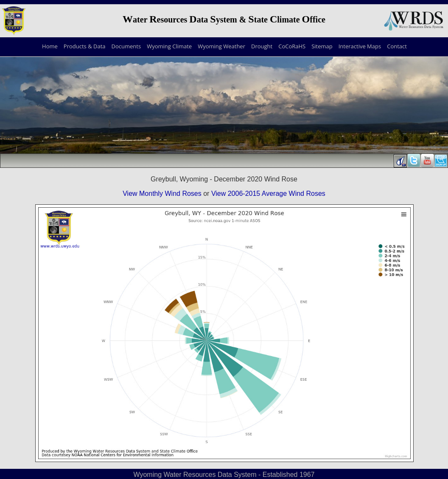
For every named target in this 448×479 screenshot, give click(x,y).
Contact (397, 46)
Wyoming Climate (169, 46)
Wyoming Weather (221, 46)
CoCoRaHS (292, 46)
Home (50, 46)
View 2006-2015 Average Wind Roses (268, 194)
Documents (126, 46)
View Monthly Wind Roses (162, 194)
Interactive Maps (360, 46)
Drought (262, 46)
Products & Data (85, 46)
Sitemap (322, 46)
